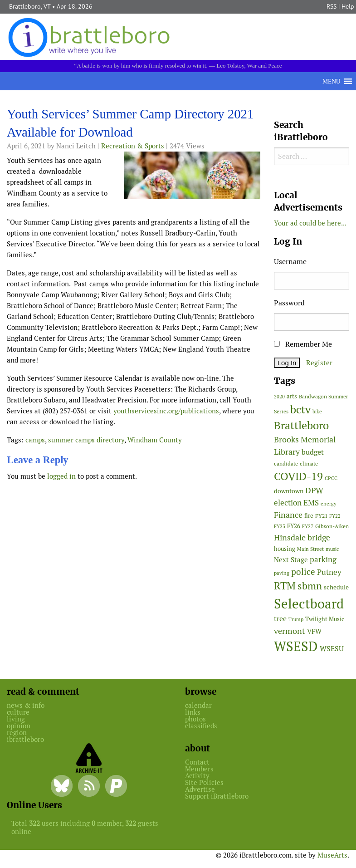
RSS (332, 6)
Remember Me (303, 344)
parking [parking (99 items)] (323, 559)
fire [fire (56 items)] (309, 516)
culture (18, 712)
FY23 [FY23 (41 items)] (280, 526)
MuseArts (332, 855)
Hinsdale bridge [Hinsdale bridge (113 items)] (302, 537)
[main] (134, 297)
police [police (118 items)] (303, 572)
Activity (197, 776)
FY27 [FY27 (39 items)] (308, 526)
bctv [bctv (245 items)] (300, 409)
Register (319, 363)
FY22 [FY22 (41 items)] (335, 516)
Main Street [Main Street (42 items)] (310, 549)
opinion (19, 726)
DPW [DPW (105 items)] (314, 490)
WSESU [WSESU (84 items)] (332, 649)
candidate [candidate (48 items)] (286, 464)
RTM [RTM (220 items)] (285, 586)
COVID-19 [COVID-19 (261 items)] (298, 476)
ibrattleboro (25, 739)
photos (195, 719)
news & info (26, 705)
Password (289, 303)
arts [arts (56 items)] (292, 396)
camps (35, 440)
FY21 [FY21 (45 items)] (321, 516)
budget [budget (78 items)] (313, 452)
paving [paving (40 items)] (282, 573)
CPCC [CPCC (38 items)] (331, 478)
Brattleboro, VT (30, 6)
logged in (61, 476)
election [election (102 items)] (288, 503)
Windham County (155, 440)
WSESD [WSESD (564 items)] (296, 647)
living (16, 719)
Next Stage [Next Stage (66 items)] (291, 560)
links (193, 712)
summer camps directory (86, 440)
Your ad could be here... (310, 223)
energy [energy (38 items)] (329, 504)
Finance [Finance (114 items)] (288, 515)
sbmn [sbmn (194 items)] (310, 586)
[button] (331, 81)
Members (199, 769)
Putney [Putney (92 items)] (329, 572)
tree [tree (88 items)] (280, 619)
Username (290, 262)
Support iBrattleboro (217, 796)
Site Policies (204, 782)
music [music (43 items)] (332, 549)
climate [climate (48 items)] (309, 464)
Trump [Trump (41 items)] (296, 619)
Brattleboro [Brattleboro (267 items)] (301, 425)
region (17, 733)
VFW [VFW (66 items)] (314, 631)
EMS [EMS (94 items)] (311, 503)
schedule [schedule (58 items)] (336, 587)
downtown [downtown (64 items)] (289, 491)
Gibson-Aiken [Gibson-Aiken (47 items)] (332, 526)
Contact (197, 762)
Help (348, 6)
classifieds (201, 726)
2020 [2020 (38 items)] (279, 397)
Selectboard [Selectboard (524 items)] (309, 604)
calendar (198, 705)
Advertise (200, 789)
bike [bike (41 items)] (317, 412)
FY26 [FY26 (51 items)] (294, 526)
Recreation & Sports (133, 146)
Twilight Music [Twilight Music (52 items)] (325, 619)
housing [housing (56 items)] (285, 549)
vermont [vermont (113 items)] (290, 631)
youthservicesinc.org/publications (166, 411)
